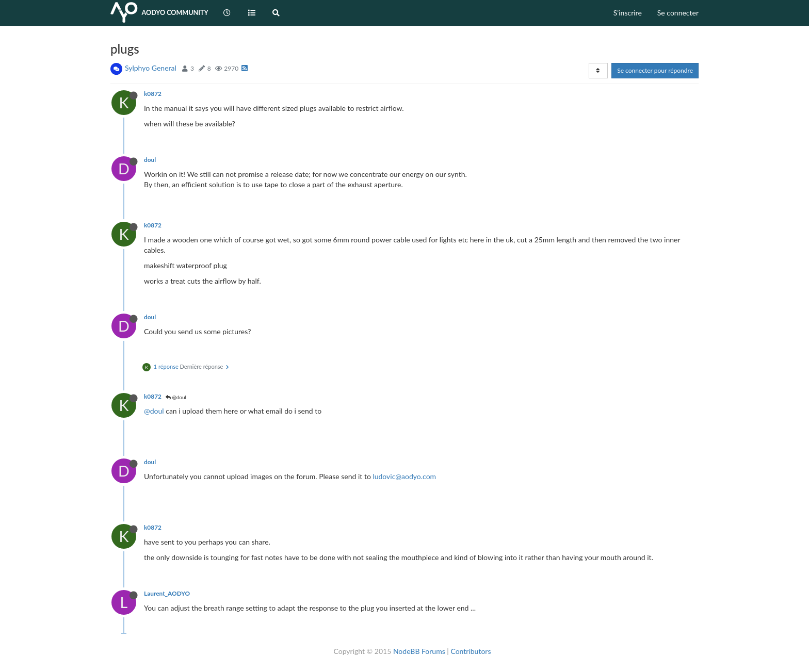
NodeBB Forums (419, 651)
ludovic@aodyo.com (404, 476)
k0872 (153, 94)
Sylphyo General (151, 68)
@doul (176, 397)
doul (150, 160)
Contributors (471, 651)
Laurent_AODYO (167, 593)
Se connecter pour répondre (655, 70)
